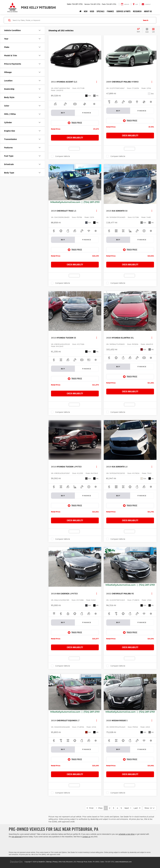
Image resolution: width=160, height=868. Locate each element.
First (90, 808)
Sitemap (49, 862)
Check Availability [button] (75, 138)
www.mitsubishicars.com (123, 862)
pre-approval (17, 837)
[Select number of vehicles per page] (150, 808)
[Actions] (97, 82)
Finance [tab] (87, 113)
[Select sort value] (139, 30)
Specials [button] (100, 11)
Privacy (55, 862)
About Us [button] (148, 11)
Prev (99, 808)
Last (137, 808)
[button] (99, 55)
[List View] (153, 30)
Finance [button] (110, 11)
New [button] (86, 11)
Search (146, 20)
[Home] (80, 11)
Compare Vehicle (63, 156)
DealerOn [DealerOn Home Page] (42, 862)
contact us (86, 837)
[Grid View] (146, 30)
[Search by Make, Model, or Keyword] (76, 20)
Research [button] (137, 11)
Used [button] (92, 11)
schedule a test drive (127, 834)
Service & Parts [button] (123, 11)
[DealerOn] (16, 862)
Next (128, 808)
